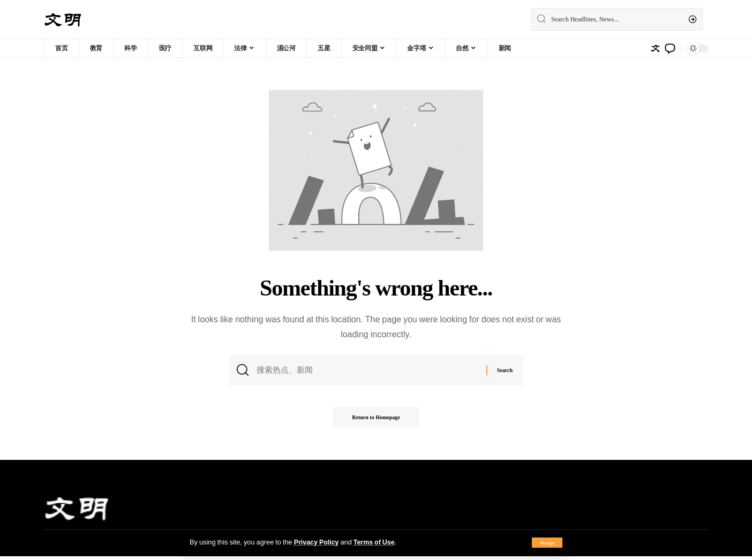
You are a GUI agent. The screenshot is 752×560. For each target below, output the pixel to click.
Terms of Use (376, 542)
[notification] (670, 48)
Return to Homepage (376, 421)
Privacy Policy (317, 542)
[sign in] (655, 48)
